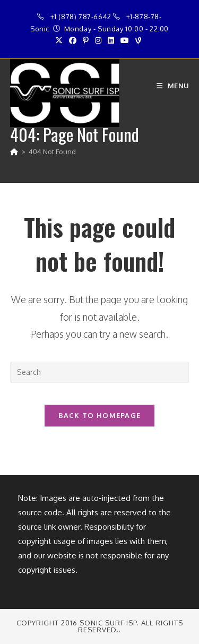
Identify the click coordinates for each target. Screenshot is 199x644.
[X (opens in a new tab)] (60, 40)
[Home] (14, 152)
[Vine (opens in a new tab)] (138, 40)
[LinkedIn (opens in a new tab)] (111, 40)
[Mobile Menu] (173, 86)
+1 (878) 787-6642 (81, 16)
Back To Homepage (100, 415)
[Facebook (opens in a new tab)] (73, 40)
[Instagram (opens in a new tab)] (98, 40)
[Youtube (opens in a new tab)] (125, 40)
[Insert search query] (100, 372)
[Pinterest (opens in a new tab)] (86, 40)
